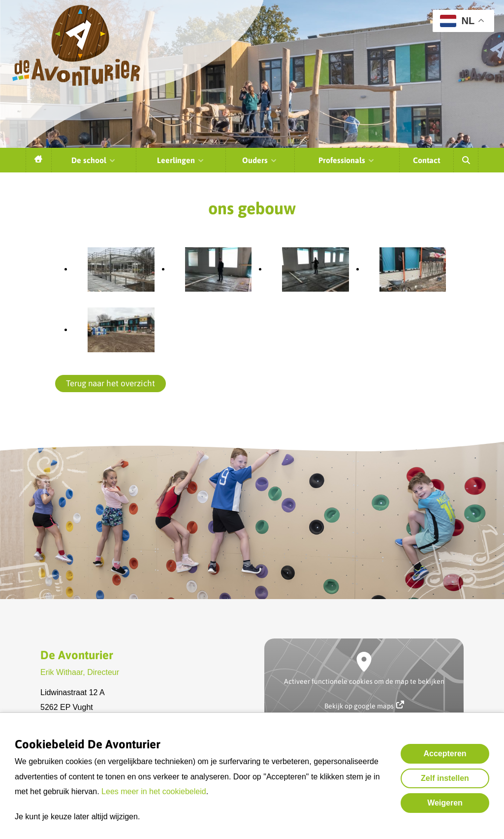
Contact (426, 160)
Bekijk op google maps (364, 705)
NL (457, 21)
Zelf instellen (445, 778)
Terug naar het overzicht (110, 383)
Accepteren (445, 754)
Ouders (260, 160)
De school (94, 160)
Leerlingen (181, 160)
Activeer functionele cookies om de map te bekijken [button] (364, 681)
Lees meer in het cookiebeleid (154, 791)
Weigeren (445, 803)
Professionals (347, 160)
